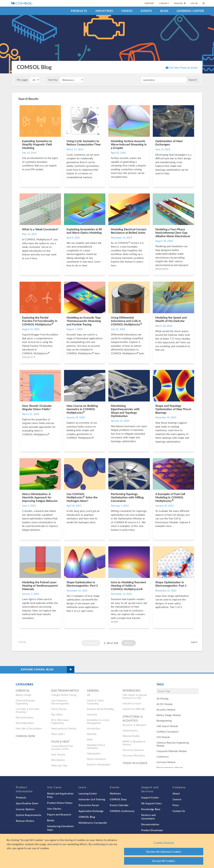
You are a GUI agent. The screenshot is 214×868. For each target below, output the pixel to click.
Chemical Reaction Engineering (25, 702)
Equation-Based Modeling (100, 709)
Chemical (23, 690)
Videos (127, 11)
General (93, 690)
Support (149, 3)
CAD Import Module (167, 726)
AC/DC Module (165, 704)
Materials (92, 734)
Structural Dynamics (133, 750)
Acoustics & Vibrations (134, 725)
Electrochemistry (24, 717)
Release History (25, 821)
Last (194, 642)
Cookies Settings (164, 842)
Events (146, 11)
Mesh (90, 739)
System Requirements (29, 815)
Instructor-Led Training (92, 799)
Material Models (131, 736)
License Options (25, 809)
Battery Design (23, 695)
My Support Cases (152, 803)
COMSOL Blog (87, 817)
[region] (107, 851)
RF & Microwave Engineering (60, 721)
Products (79, 11)
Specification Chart (27, 803)
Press (176, 805)
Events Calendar (119, 805)
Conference (163, 757)
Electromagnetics (65, 690)
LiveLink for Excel (132, 703)
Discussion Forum (89, 805)
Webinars (115, 793)
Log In (194, 3)
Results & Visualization (99, 764)
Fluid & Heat (60, 741)
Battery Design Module (169, 715)
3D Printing (163, 699)
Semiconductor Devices (64, 728)
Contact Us (179, 811)
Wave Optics (58, 734)
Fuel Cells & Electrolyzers (29, 728)
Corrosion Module (166, 762)
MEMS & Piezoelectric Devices (134, 743)
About (176, 793)
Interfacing (131, 690)
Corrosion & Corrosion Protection (28, 710)
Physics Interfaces (96, 759)
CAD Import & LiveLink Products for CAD (135, 696)
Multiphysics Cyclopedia (93, 823)
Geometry (92, 714)
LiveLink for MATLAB (134, 709)
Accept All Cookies (164, 861)
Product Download (152, 830)
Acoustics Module (166, 710)
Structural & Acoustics (133, 718)
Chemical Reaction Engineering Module (173, 744)
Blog (164, 11)
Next (129, 643)
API (89, 695)
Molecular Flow (59, 765)
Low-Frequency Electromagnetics (60, 702)
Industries (104, 11)
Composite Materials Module (172, 751)
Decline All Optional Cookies (164, 852)
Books (51, 820)
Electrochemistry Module (170, 768)
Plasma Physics (59, 709)
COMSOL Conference (122, 811)
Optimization (94, 753)
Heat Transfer (58, 754)
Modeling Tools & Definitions (96, 746)
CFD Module (163, 737)
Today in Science (135, 763)
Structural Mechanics (134, 755)
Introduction (94, 728)
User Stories (54, 809)
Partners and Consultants (149, 817)
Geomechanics (130, 730)
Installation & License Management (98, 721)
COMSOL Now (25, 736)
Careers (177, 799)
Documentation (150, 824)
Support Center (150, 797)
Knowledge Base (151, 809)
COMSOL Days (118, 799)
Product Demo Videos (60, 803)
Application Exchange (91, 811)
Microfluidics (58, 760)
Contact (164, 3)
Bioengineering (164, 721)
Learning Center (190, 11)
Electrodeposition (25, 723)
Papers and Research (59, 814)
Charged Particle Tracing (64, 695)
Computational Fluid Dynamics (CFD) (62, 747)
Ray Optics (57, 714)
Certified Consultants (168, 732)
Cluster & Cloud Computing (95, 702)
